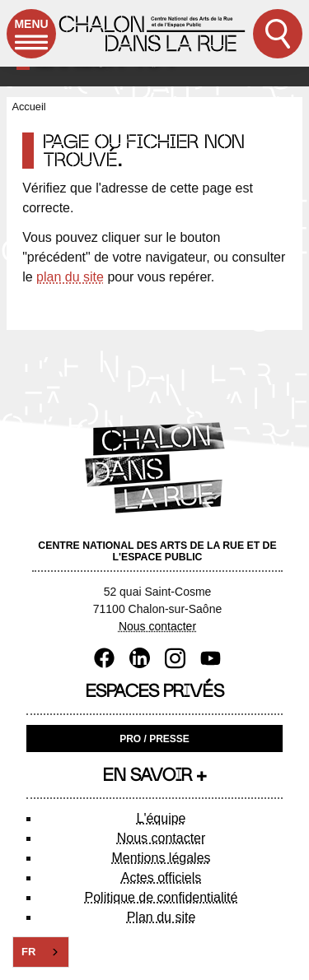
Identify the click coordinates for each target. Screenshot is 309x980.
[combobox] (41, 952)
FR (28, 952)
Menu (31, 38)
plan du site (70, 277)
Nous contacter (157, 626)
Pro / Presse (154, 739)
